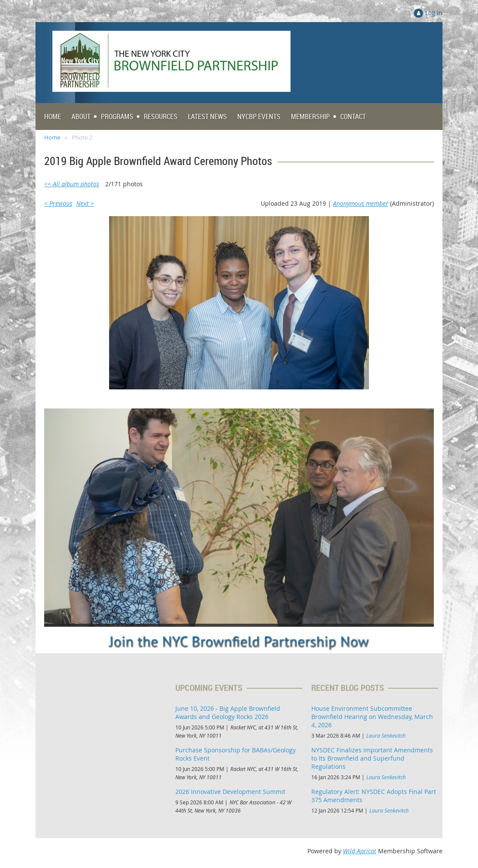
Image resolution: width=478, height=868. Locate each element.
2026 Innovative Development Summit (230, 792)
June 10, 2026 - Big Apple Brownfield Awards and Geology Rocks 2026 (228, 713)
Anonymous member (361, 203)
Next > (85, 203)
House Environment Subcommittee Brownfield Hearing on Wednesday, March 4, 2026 (372, 717)
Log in (434, 13)
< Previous (58, 203)
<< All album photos (72, 184)
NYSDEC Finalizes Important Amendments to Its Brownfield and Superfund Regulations (372, 758)
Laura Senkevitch (386, 735)
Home (52, 137)
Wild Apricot (360, 851)
